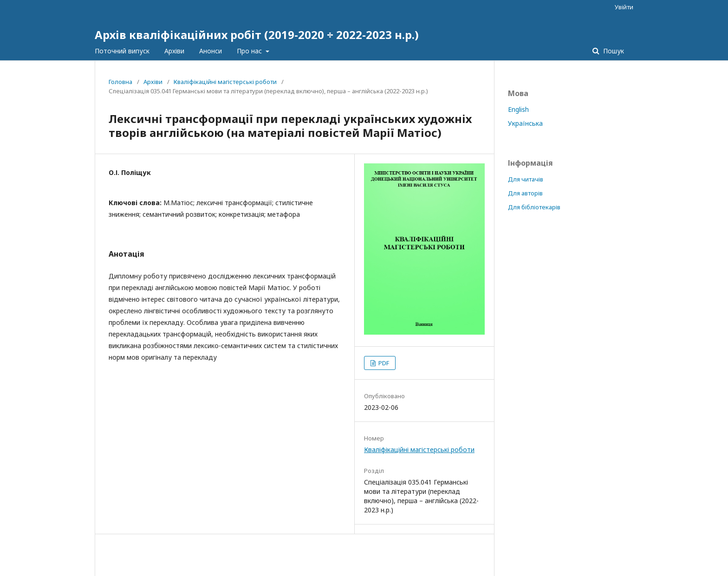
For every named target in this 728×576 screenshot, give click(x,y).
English (518, 109)
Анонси (211, 51)
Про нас (250, 51)
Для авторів (525, 193)
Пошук (613, 51)
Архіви (174, 51)
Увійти (624, 7)
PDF (383, 363)
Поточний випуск (122, 51)
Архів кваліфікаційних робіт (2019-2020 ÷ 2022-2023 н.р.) (257, 35)
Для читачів (526, 179)
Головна (120, 82)
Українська (525, 123)
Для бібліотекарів (534, 207)
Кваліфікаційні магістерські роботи (225, 82)
